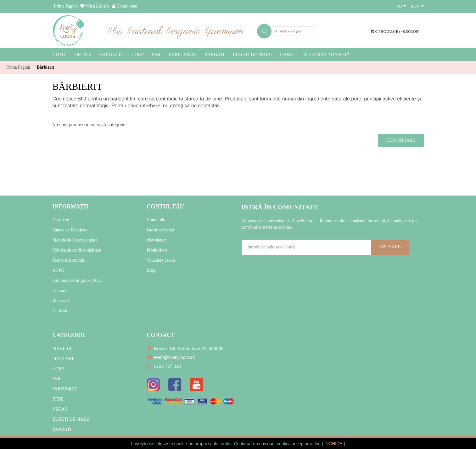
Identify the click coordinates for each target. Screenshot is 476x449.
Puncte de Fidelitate (70, 230)
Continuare (401, 140)
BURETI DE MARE (71, 419)
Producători (157, 250)
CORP (58, 369)
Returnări (61, 301)
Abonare (390, 247)
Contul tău (156, 220)
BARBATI (62, 429)
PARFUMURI (65, 389)
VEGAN (60, 409)
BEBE (58, 399)
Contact (59, 290)
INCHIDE (334, 444)
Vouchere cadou (161, 260)
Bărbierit (45, 67)
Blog (151, 270)
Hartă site (61, 311)
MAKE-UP (63, 349)
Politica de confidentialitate (77, 250)
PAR (57, 379)
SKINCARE (64, 359)
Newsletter (157, 240)
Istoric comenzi (161, 230)
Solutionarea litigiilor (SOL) (78, 280)
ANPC (58, 270)
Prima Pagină (18, 67)
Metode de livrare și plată (75, 240)
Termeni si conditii (69, 260)
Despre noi (62, 220)
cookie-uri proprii (190, 444)
